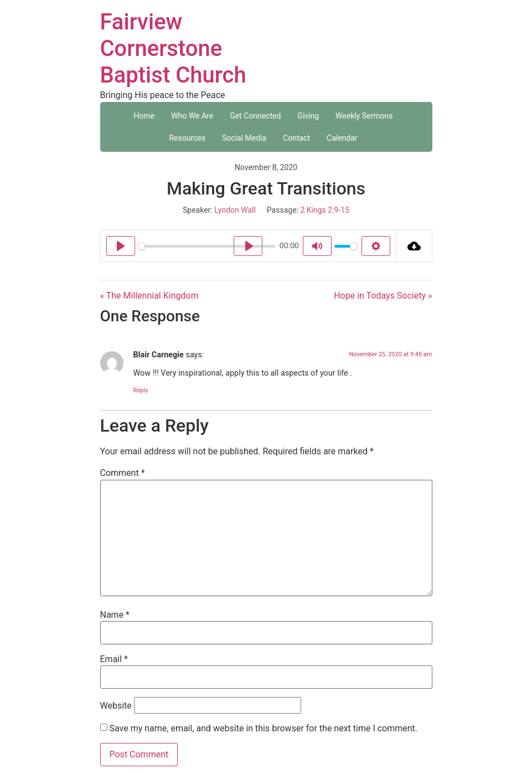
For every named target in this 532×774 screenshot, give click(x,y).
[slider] (207, 246)
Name (115, 615)
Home (144, 116)
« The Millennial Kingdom (149, 296)
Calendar (342, 138)
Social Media (244, 138)
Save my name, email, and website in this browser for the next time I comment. (263, 729)
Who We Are (192, 116)
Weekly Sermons (364, 116)
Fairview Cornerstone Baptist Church (173, 48)
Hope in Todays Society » (383, 296)
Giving (308, 116)
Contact (296, 138)
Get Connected (255, 116)
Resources (187, 138)
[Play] (121, 246)
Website (116, 706)
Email (114, 659)
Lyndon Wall (235, 210)
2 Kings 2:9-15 (325, 210)
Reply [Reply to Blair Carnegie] (141, 390)
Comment (123, 473)
